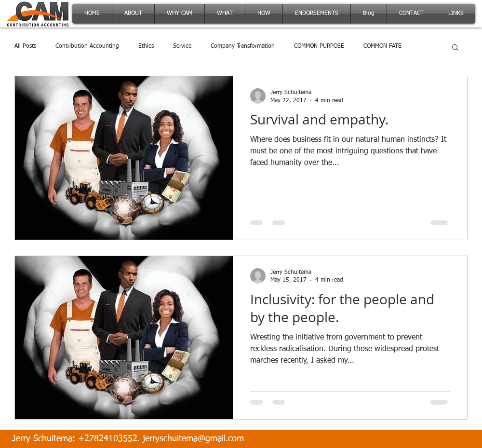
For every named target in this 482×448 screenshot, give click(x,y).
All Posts (25, 46)
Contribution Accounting (87, 46)
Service (182, 46)
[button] (455, 48)
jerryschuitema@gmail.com (193, 439)
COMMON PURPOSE (319, 46)
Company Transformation (243, 46)
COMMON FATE (382, 46)
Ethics (146, 46)
